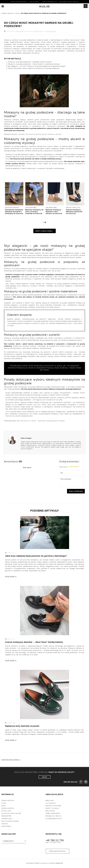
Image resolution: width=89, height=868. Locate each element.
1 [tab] (43, 222)
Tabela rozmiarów (53, 814)
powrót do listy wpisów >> (11, 760)
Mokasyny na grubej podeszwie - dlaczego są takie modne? (30, 62)
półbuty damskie (49, 255)
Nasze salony (7, 819)
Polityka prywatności (10, 822)
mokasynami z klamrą (15, 321)
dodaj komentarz (76, 491)
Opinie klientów (8, 809)
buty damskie (56, 321)
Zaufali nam (6, 811)
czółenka (39, 255)
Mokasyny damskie (11, 120)
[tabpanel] (75, 202)
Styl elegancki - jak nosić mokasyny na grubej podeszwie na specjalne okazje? (37, 66)
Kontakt (5, 824)
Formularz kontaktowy (58, 852)
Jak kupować (51, 804)
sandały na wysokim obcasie (74, 255)
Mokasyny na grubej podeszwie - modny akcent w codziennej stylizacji (34, 64)
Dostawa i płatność (53, 806)
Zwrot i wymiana (52, 809)
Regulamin (50, 801)
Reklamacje (50, 811)
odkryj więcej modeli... (45, 231)
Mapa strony (6, 827)
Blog (3, 806)
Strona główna (8, 801)
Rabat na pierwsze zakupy (50, 2)
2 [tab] (45, 222)
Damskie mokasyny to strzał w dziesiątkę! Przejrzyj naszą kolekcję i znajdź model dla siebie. (45, 369)
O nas (4, 804)
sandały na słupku (14, 257)
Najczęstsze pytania (54, 819)
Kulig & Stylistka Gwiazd (11, 814)
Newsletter (6, 816)
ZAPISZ (44, 777)
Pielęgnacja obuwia (54, 816)
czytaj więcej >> (11, 577)
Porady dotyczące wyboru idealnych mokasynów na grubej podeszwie (34, 68)
